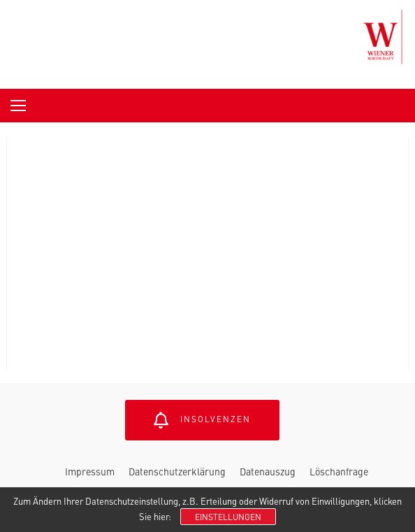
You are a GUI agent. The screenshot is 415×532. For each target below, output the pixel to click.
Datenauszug (268, 471)
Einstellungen (228, 517)
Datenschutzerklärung (177, 471)
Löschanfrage (339, 471)
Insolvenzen (202, 420)
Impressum (90, 471)
